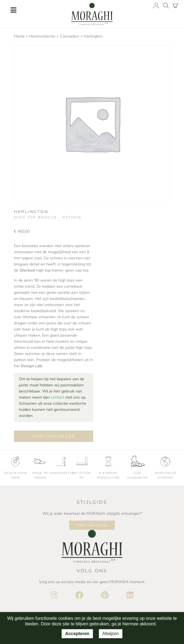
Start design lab (53, 436)
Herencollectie (42, 36)
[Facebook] (79, 595)
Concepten (69, 36)
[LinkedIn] (130, 595)
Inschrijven (92, 525)
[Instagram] (54, 595)
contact (58, 397)
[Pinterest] (105, 595)
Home (19, 36)
